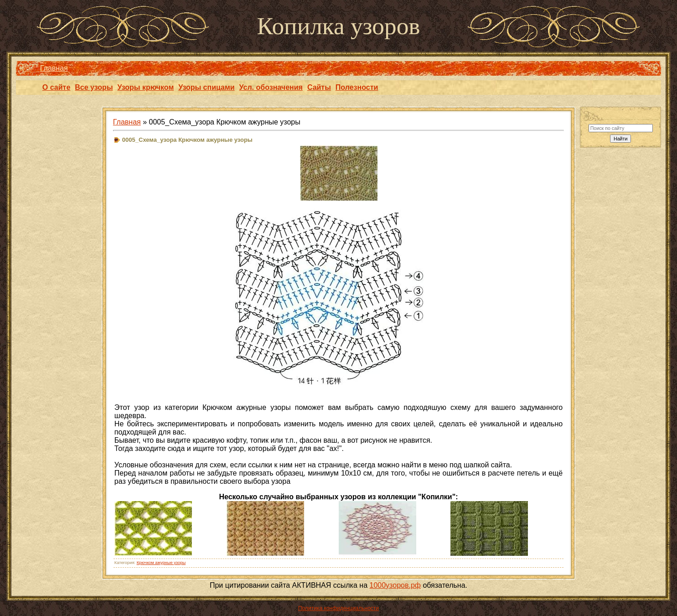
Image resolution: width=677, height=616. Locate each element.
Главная (54, 68)
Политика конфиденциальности (338, 608)
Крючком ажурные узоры (161, 563)
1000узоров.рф (395, 585)
